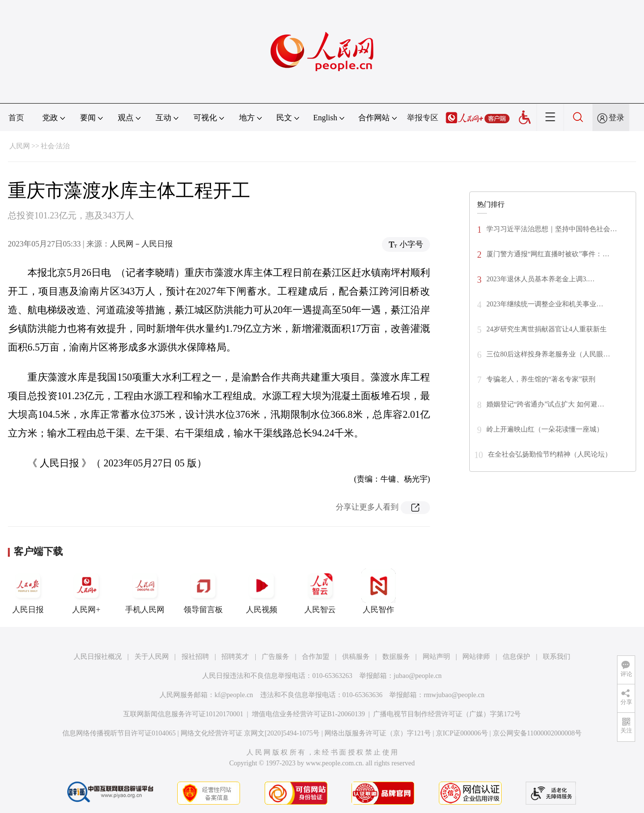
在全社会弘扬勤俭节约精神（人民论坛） (550, 454)
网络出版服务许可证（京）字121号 (378, 733)
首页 (16, 118)
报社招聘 (195, 657)
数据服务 (396, 657)
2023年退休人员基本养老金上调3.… (541, 279)
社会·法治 (55, 146)
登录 (617, 118)
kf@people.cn (234, 695)
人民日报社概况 (98, 657)
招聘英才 (235, 657)
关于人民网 (152, 657)
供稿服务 (356, 657)
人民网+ (86, 591)
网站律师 (476, 657)
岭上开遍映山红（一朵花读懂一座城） (545, 429)
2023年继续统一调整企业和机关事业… (545, 304)
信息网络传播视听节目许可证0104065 (119, 733)
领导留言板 (203, 591)
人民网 (20, 146)
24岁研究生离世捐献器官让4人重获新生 (547, 329)
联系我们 (557, 657)
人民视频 (262, 591)
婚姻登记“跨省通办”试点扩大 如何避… (545, 404)
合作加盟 (316, 657)
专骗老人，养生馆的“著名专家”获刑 (541, 379)
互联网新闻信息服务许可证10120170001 (183, 714)
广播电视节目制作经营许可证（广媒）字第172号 (447, 714)
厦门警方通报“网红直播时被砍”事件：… (548, 254)
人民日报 (28, 591)
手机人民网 (145, 591)
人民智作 (378, 591)
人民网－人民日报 (141, 244)
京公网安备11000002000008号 (537, 733)
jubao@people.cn (418, 676)
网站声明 (436, 657)
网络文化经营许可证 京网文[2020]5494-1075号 (250, 733)
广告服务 (275, 657)
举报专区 (423, 118)
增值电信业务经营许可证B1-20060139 (309, 714)
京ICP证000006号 (462, 733)
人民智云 (320, 591)
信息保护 (516, 657)
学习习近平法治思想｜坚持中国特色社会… (552, 229)
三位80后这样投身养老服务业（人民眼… (548, 354)
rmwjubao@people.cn (454, 695)
